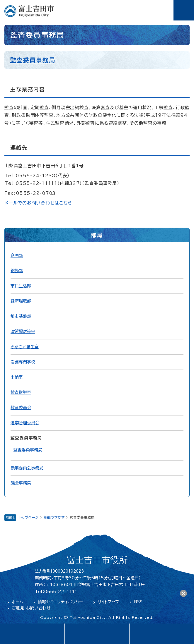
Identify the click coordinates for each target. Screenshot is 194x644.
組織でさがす (54, 517)
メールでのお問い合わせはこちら (38, 203)
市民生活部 (21, 286)
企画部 (17, 255)
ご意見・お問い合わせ (31, 608)
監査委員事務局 (33, 60)
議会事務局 (21, 483)
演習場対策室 (23, 332)
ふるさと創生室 (25, 347)
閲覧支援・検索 (162, 634)
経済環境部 (21, 301)
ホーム (17, 602)
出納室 (17, 377)
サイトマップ (108, 602)
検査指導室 (21, 392)
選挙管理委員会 (25, 423)
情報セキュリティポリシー (60, 602)
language (32, 634)
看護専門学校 (23, 362)
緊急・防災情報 (97, 634)
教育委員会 (21, 408)
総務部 (17, 271)
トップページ (29, 517)
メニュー (184, 10)
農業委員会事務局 (27, 468)
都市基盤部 (21, 316)
